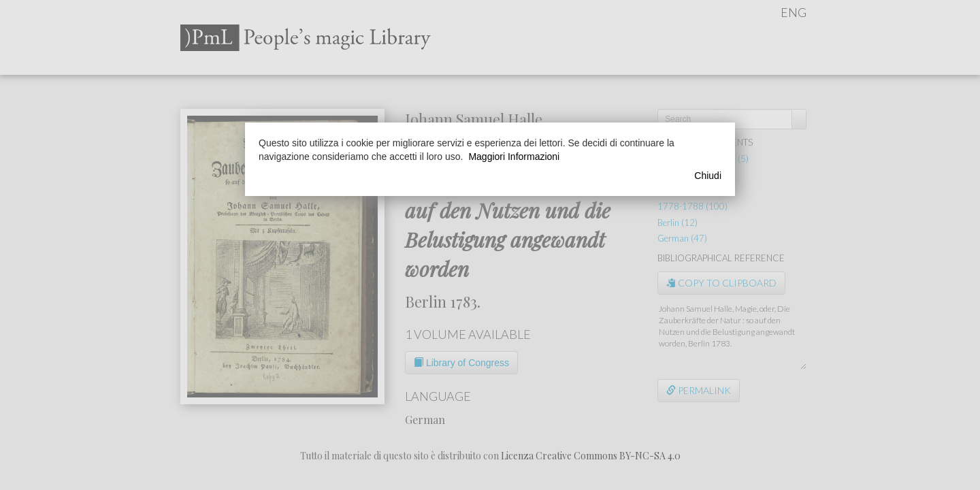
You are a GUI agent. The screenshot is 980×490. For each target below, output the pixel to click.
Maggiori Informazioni (514, 157)
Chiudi (708, 176)
